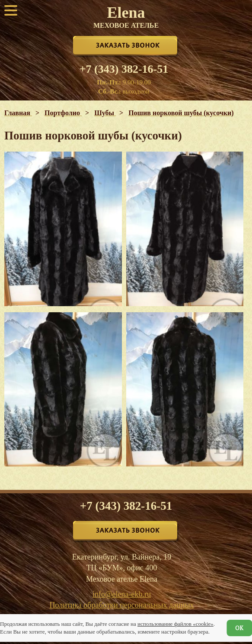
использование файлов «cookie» (175, 624)
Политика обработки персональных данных (122, 605)
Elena (126, 16)
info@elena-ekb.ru (122, 594)
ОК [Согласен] (239, 628)
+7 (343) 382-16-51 (124, 69)
